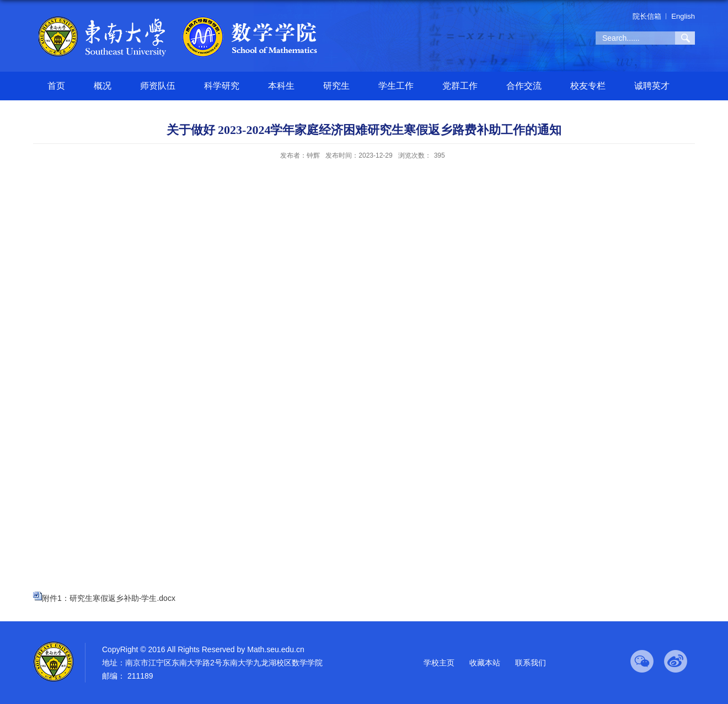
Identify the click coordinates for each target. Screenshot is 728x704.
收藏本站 (485, 663)
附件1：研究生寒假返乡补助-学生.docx (109, 598)
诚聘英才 (652, 86)
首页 (56, 86)
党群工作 (460, 86)
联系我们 (531, 663)
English (683, 16)
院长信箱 (647, 16)
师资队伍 (158, 86)
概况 (103, 86)
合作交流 (524, 86)
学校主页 (439, 663)
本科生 (281, 86)
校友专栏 (588, 86)
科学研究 (222, 86)
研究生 (336, 86)
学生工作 (396, 86)
